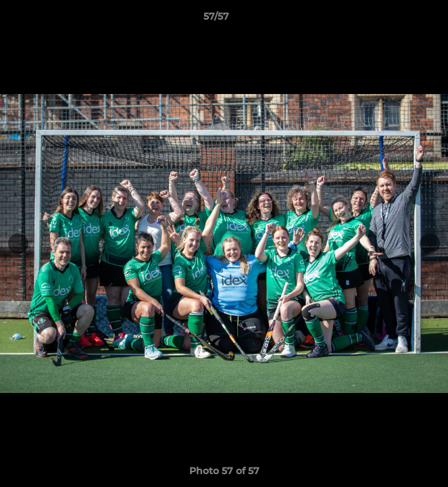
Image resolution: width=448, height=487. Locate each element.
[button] (399, 20)
